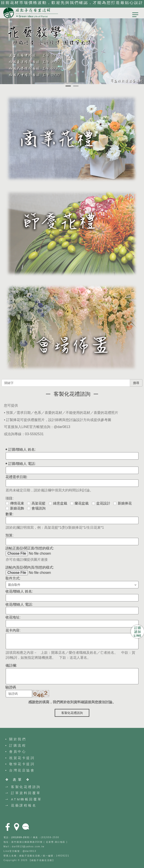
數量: (9, 514)
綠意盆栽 (58, 503)
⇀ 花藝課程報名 (21, 805)
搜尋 (136, 383)
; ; (72, 585)
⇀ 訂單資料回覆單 (23, 793)
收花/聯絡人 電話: (19, 604)
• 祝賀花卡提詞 (20, 758)
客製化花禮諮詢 (72, 713)
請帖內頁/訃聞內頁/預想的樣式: (30, 567)
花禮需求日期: (16, 477)
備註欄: (11, 665)
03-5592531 (34, 434)
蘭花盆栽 (79, 503)
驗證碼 (11, 687)
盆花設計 (101, 503)
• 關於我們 (16, 739)
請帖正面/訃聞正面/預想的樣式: (30, 548)
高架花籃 (36, 503)
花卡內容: (13, 630)
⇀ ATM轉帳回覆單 (24, 799)
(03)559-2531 (21, 837)
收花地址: (13, 617)
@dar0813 (62, 427)
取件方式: (13, 578)
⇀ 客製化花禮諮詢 (23, 787)
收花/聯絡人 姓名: (19, 591)
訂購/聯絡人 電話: (22, 464)
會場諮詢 (36, 508)
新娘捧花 (123, 503)
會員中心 (18, 752)
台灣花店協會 (22, 770)
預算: (9, 535)
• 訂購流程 (16, 745)
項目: (9, 498)
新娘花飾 (15, 508)
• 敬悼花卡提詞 (20, 764)
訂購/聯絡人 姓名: (22, 449)
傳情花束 (15, 503)
